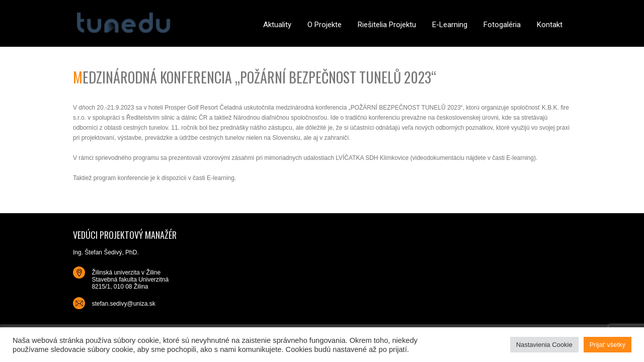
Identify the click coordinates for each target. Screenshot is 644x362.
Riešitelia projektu (387, 25)
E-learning (450, 25)
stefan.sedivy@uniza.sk (123, 304)
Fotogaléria (502, 25)
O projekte (325, 25)
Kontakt (550, 25)
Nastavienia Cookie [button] (544, 345)
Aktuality (277, 25)
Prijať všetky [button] (608, 345)
